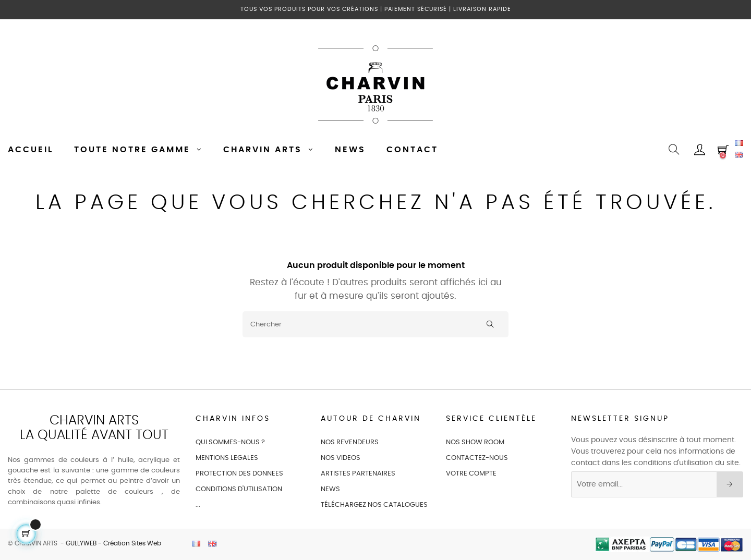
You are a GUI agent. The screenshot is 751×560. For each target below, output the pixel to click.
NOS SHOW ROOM (475, 442)
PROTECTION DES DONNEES (239, 474)
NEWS (330, 489)
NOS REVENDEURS (350, 442)
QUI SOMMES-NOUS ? (230, 442)
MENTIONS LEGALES (227, 458)
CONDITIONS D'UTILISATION (239, 489)
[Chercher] (375, 324)
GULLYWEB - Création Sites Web (113, 543)
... (198, 505)
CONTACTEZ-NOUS (477, 458)
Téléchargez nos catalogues (374, 505)
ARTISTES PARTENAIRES (358, 474)
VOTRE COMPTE (471, 474)
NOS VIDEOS (341, 458)
